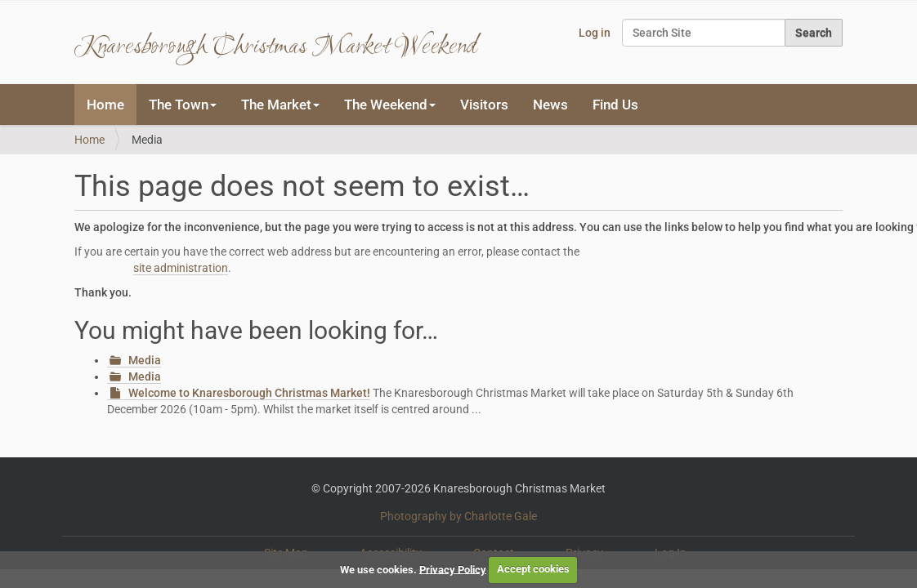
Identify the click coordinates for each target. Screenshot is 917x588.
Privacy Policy (453, 569)
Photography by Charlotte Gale (458, 516)
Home (105, 105)
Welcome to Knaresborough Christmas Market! (249, 393)
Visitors (484, 105)
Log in (595, 33)
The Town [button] (183, 105)
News (550, 105)
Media (145, 360)
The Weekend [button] (390, 105)
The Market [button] (280, 105)
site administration (181, 268)
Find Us (615, 105)
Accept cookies (533, 569)
